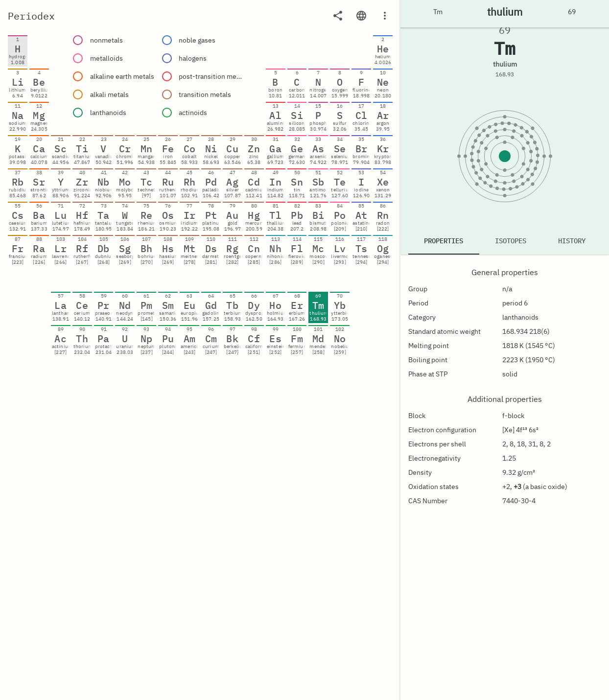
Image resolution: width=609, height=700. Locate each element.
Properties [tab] (444, 241)
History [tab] (572, 241)
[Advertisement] (200, 678)
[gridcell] (18, 51)
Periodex (31, 16)
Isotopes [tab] (511, 241)
